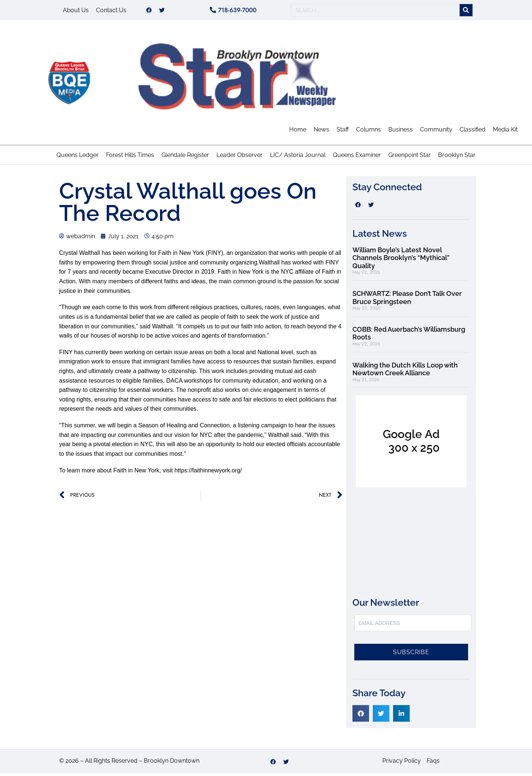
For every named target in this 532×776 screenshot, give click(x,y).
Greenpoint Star (410, 158)
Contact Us (111, 11)
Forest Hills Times (130, 158)
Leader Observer (240, 158)
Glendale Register (185, 158)
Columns (369, 132)
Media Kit (505, 132)
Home (298, 132)
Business (400, 132)
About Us (76, 11)
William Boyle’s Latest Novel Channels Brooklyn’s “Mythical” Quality (401, 260)
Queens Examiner (357, 158)
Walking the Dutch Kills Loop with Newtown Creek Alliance (405, 372)
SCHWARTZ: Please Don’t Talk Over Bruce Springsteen (407, 300)
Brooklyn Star (457, 158)
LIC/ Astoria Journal (298, 158)
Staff (343, 132)
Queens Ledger (78, 158)
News (321, 132)
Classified (473, 132)
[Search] (466, 12)
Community (436, 132)
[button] (361, 716)
